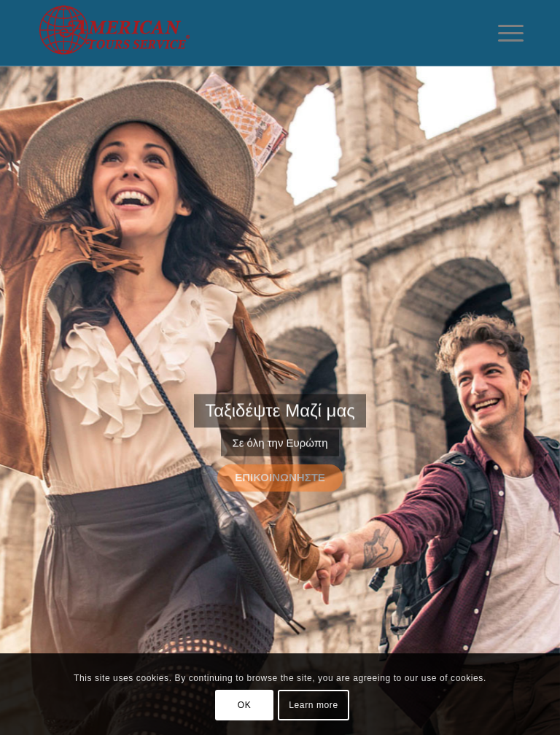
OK (245, 705)
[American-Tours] (134, 33)
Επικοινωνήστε (280, 476)
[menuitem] (503, 33)
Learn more (313, 705)
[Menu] (503, 33)
